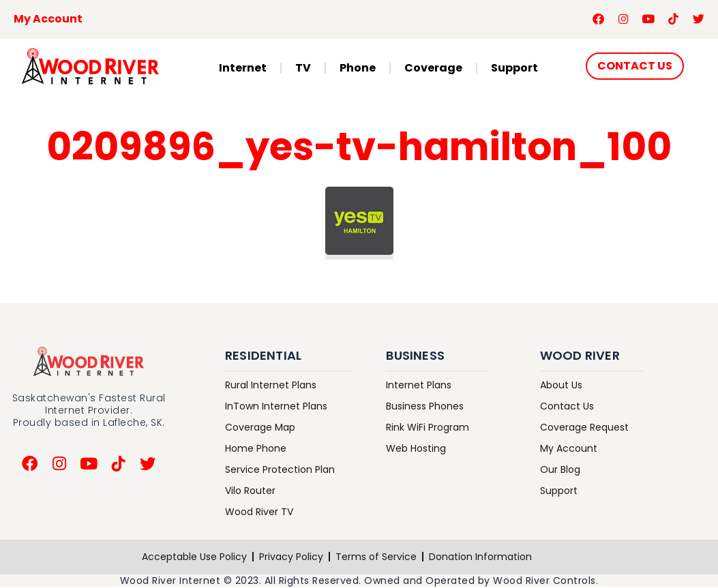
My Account (48, 19)
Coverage (433, 68)
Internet (243, 68)
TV (303, 68)
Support (514, 68)
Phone (358, 68)
